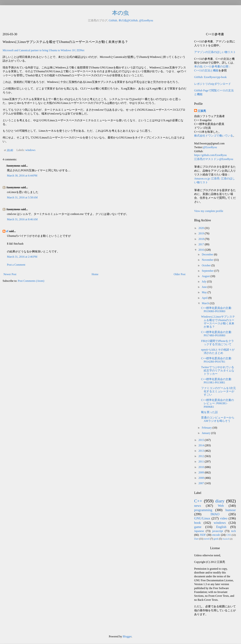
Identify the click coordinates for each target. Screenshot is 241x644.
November (208, 260)
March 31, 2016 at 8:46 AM (22, 219)
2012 (202, 456)
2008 (202, 478)
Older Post (180, 274)
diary (220, 501)
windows (30, 150)
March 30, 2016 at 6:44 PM (22, 176)
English (221, 527)
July (204, 282)
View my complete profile (209, 211)
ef (7, 231)
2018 (202, 239)
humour (231, 510)
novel (207, 539)
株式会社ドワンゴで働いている (214, 136)
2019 (202, 233)
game (198, 527)
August (206, 276)
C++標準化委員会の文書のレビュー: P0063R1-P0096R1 (217, 403)
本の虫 (121, 13)
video (224, 518)
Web (221, 506)
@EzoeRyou (146, 20)
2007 (202, 483)
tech (233, 531)
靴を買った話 (209, 412)
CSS (229, 535)
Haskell (226, 539)
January (206, 433)
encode (216, 535)
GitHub (113, 20)
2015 (202, 440)
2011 (202, 462)
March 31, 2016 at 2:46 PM (22, 257)
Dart (196, 539)
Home (95, 274)
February (207, 428)
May (205, 292)
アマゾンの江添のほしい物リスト (215, 52)
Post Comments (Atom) (31, 281)
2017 (202, 244)
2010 (202, 467)
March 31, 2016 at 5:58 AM (22, 197)
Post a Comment (16, 265)
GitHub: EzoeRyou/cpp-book (210, 77)
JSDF (203, 535)
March (206, 303)
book (197, 523)
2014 (202, 445)
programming (203, 510)
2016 (202, 250)
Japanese (199, 531)
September (208, 271)
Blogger (127, 636)
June (205, 287)
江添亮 (202, 111)
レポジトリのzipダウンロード (213, 84)
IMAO (215, 514)
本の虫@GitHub (128, 20)
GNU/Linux (202, 518)
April (205, 298)
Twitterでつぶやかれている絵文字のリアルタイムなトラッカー (218, 370)
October (207, 265)
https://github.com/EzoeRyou (210, 155)
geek (216, 539)
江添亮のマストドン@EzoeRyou (214, 159)
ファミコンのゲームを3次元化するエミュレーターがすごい (218, 391)
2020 (202, 228)
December (208, 254)
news (198, 506)
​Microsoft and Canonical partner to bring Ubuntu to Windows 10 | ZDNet (43, 50)
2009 (202, 472)
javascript (218, 531)
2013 (202, 451)
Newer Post (10, 274)
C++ (198, 501)
